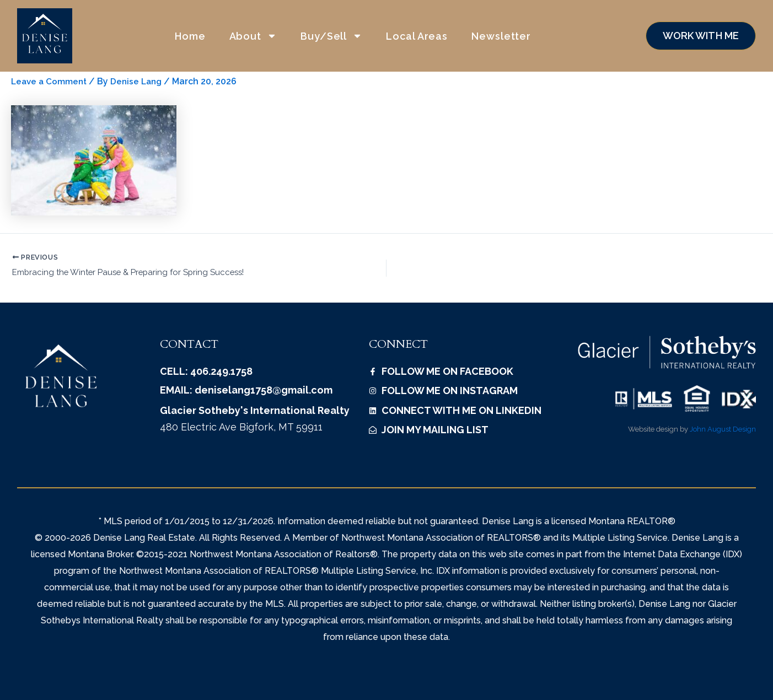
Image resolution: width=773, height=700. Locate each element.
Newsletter (501, 36)
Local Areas (417, 36)
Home (190, 36)
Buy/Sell (331, 36)
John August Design (723, 430)
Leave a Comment (50, 81)
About (253, 36)
